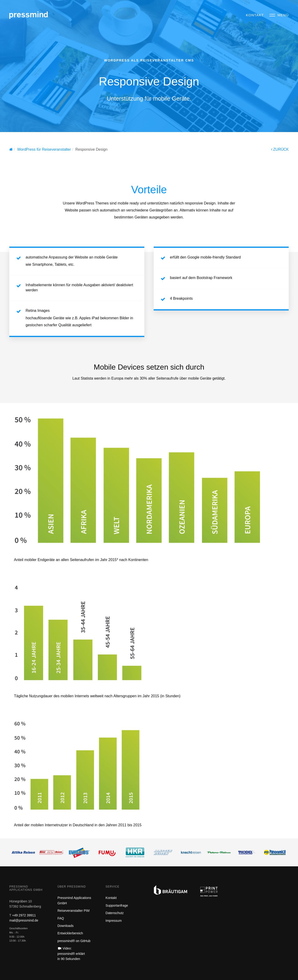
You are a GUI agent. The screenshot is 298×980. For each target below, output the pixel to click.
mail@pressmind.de (24, 920)
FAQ (61, 918)
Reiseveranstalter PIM (74, 911)
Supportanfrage (117, 905)
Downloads (66, 926)
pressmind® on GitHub (74, 941)
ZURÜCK (280, 149)
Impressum (113, 921)
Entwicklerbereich (70, 933)
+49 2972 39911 (24, 915)
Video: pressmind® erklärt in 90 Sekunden (71, 954)
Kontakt (111, 898)
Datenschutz (115, 913)
